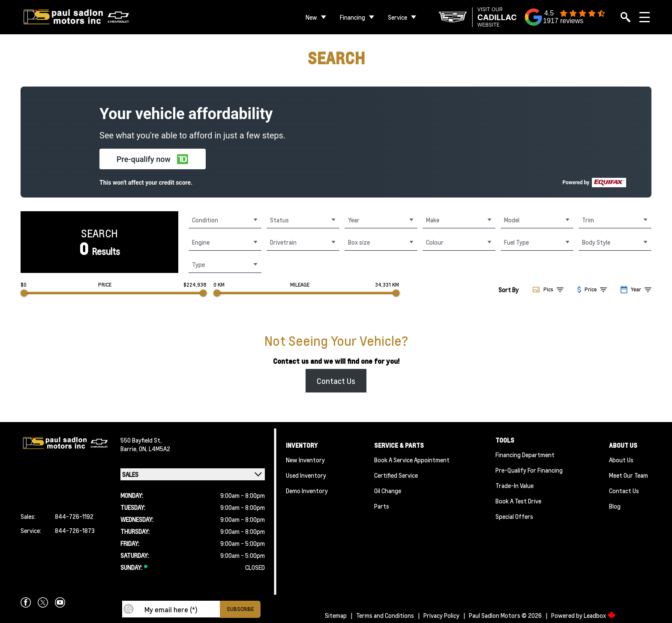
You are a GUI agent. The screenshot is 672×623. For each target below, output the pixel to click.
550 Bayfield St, (141, 440)
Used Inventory (306, 475)
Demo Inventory (307, 491)
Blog (615, 506)
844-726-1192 (74, 516)
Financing (352, 17)
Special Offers (514, 516)
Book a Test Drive (518, 501)
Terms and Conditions (385, 615)
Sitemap (336, 615)
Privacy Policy (441, 615)
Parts (382, 506)
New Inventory (305, 460)
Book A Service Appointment (412, 460)
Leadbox (600, 615)
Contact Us (336, 381)
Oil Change (388, 491)
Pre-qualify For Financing (529, 470)
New (311, 17)
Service (397, 17)
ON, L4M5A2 (154, 449)
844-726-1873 (75, 530)
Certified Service (396, 475)
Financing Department (525, 455)
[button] (153, 159)
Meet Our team (628, 475)
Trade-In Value (514, 485)
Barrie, (130, 449)
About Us (621, 460)
